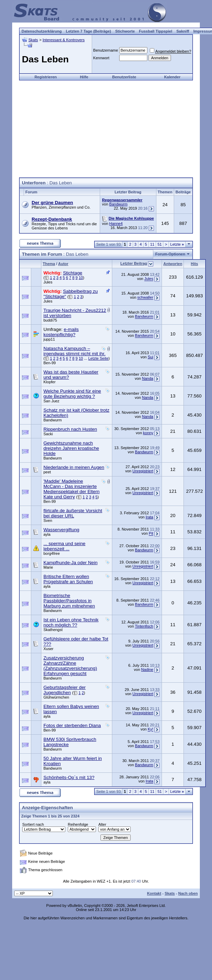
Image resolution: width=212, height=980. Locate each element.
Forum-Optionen (170, 254)
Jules (48, 282)
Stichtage (73, 273)
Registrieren (46, 77)
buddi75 (50, 320)
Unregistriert (143, 471)
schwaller (145, 298)
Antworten (173, 264)
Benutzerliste (124, 77)
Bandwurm (118, 204)
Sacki (48, 434)
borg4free (52, 553)
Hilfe (84, 77)
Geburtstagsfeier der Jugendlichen (65, 690)
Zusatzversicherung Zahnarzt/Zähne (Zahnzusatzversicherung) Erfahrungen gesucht (70, 666)
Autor (63, 264)
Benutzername (106, 50)
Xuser (48, 649)
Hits (194, 264)
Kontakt (154, 893)
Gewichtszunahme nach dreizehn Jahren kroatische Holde (71, 448)
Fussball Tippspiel (156, 31)
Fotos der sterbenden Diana (72, 725)
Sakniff (183, 31)
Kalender (172, 77)
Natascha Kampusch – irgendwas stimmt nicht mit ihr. (75, 351)
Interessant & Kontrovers (63, 40)
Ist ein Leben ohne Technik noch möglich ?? (71, 622)
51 (160, 244)
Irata (149, 517)
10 (81, 278)
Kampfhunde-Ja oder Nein (71, 563)
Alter (102, 824)
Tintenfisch (144, 626)
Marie (48, 567)
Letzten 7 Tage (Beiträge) (89, 31)
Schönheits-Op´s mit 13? (69, 777)
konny (148, 433)
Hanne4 (116, 224)
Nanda (148, 378)
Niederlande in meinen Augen (74, 467)
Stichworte (125, 31)
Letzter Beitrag (134, 263)
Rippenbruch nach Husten (70, 429)
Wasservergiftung (61, 530)
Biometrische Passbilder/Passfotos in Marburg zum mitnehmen (69, 601)
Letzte (177, 244)
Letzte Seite (98, 358)
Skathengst (53, 630)
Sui (150, 357)
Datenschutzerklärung (42, 31)
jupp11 (49, 339)
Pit (151, 534)
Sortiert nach (33, 824)
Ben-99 (50, 363)
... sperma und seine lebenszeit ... (64, 546)
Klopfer (50, 382)
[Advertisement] (106, 129)
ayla (47, 534)
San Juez (51, 401)
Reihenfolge (78, 824)
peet (47, 472)
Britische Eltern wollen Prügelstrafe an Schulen (68, 579)
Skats (33, 40)
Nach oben (188, 893)
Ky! (150, 729)
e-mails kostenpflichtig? (61, 332)
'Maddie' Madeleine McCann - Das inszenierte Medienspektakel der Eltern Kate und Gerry (72, 489)
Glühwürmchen (56, 697)
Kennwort (101, 58)
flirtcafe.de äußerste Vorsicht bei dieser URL (73, 513)
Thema (49, 264)
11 (152, 244)
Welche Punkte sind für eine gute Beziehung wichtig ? (72, 394)
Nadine (147, 670)
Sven (48, 520)
